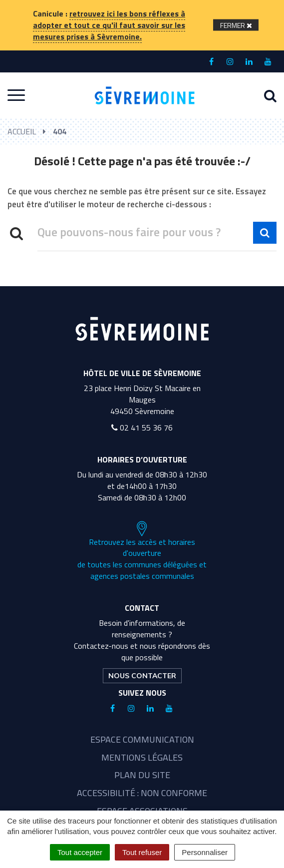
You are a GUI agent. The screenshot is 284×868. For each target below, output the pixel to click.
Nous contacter (142, 676)
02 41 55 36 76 (142, 428)
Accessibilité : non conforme (142, 793)
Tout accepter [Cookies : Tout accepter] (80, 852)
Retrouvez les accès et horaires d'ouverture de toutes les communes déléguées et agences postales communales (142, 551)
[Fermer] (236, 25)
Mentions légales (142, 757)
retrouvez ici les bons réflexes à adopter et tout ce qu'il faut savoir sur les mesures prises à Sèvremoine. (109, 25)
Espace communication (142, 739)
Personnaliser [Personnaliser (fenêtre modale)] (205, 852)
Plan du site (142, 775)
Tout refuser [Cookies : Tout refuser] (142, 852)
